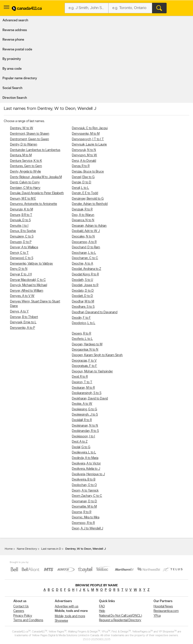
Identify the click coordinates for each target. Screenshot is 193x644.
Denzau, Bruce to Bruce (88, 172)
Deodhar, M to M (83, 302)
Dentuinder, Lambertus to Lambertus (35, 150)
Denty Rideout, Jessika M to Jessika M (36, 177)
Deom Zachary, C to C (87, 496)
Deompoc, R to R (83, 523)
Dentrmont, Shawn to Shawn (30, 134)
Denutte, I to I (19, 226)
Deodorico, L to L (84, 323)
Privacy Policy (23, 616)
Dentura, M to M (21, 155)
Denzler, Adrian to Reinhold (90, 204)
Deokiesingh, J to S (85, 415)
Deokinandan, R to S (85, 431)
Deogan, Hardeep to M (87, 344)
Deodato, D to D (83, 291)
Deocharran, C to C (85, 258)
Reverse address (15, 30)
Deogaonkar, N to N (85, 350)
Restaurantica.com (166, 611)
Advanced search (15, 20)
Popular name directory (20, 78)
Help (102, 611)
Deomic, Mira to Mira (86, 517)
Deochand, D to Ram (86, 247)
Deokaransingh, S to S (87, 393)
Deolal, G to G (81, 447)
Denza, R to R (81, 166)
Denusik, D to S (20, 220)
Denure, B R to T (21, 215)
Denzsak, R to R (82, 210)
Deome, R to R (82, 512)
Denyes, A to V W (22, 296)
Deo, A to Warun (83, 215)
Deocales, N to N (83, 237)
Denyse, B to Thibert (24, 317)
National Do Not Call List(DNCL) (120, 616)
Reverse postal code (17, 50)
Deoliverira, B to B (84, 480)
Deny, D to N (19, 269)
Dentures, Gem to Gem (26, 166)
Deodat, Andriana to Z (86, 269)
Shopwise (61, 621)
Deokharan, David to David (90, 399)
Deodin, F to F (81, 318)
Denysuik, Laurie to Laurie (89, 145)
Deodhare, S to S (83, 307)
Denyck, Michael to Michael (29, 285)
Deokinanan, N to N (85, 426)
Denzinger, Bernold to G (88, 199)
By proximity (12, 59)
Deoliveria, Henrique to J (88, 474)
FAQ (102, 607)
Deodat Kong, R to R (85, 274)
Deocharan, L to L (84, 253)
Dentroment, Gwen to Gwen (30, 139)
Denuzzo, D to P (21, 242)
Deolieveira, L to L (84, 453)
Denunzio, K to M (21, 210)
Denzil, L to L (80, 188)
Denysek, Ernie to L (23, 322)
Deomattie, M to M (84, 507)
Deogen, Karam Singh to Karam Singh (97, 355)
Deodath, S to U (82, 280)
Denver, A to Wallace (24, 247)
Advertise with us (67, 607)
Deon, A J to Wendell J (87, 529)
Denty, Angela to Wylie (26, 172)
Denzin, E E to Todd (85, 193)
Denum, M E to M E (23, 199)
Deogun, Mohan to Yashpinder (92, 372)
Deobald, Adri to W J (86, 231)
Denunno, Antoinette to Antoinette (34, 204)
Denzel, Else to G (83, 177)
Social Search (12, 88)
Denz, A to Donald (84, 161)
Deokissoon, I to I (83, 436)
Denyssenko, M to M (86, 134)
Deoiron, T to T (82, 382)
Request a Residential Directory (120, 620)
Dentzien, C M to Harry (25, 188)
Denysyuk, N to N (84, 150)
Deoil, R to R (80, 377)
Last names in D (51, 549)
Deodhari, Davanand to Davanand (95, 312)
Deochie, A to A (82, 264)
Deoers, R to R (81, 334)
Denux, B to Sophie (23, 231)
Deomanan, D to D (84, 501)
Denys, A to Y (19, 312)
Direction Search (15, 98)
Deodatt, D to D (82, 296)
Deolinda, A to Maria (85, 458)
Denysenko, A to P (22, 328)
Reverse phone (13, 40)
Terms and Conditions (28, 620)
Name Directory (27, 549)
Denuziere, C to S (22, 237)
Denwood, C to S (22, 258)
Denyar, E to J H (21, 274)
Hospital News (163, 607)
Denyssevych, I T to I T (88, 139)
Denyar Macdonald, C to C (28, 280)
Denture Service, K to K (26, 161)
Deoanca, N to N (83, 220)
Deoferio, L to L (82, 339)
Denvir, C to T (19, 253)
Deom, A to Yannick (85, 491)
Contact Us (21, 607)
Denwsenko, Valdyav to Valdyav (32, 264)
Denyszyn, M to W (84, 155)
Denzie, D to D (82, 182)
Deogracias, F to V (84, 361)
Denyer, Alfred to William (27, 291)
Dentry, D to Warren (24, 145)
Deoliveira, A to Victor (86, 464)
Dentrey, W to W (22, 128)
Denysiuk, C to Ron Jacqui (90, 128)
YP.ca (157, 616)
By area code (12, 69)
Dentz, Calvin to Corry (25, 182)
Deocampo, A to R (84, 242)
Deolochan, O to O (84, 485)
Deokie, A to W (82, 404)
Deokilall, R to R (82, 420)
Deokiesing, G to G (84, 409)
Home (9, 549)
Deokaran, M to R (83, 388)
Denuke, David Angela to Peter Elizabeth (37, 193)
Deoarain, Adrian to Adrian (89, 226)
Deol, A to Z (80, 442)
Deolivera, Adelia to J (86, 469)
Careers (19, 611)
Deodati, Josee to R (85, 285)
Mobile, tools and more (70, 616)
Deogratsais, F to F (84, 366)
